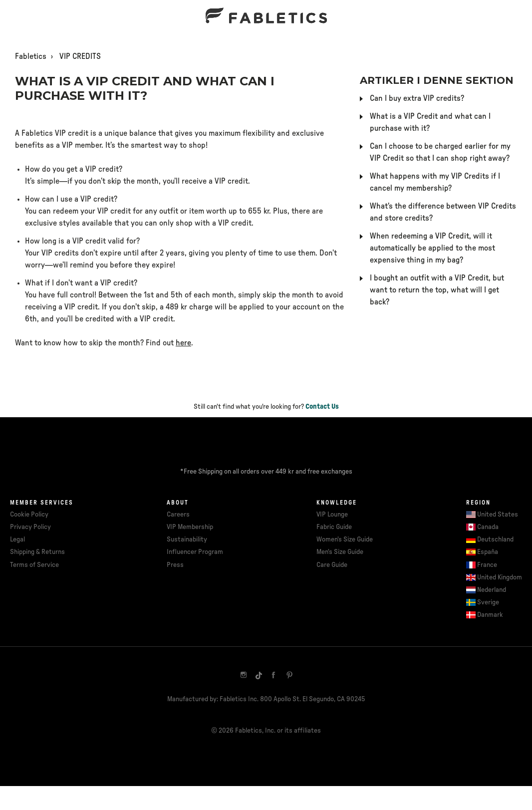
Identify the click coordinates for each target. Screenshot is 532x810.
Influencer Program (195, 552)
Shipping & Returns (37, 552)
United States (498, 515)
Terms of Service (34, 565)
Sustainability (187, 540)
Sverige (488, 602)
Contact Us (322, 407)
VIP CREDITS (80, 56)
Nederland (492, 590)
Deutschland (495, 540)
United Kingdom (500, 577)
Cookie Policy (29, 515)
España (488, 552)
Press (175, 565)
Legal (17, 540)
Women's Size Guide (345, 540)
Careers (178, 515)
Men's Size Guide (340, 552)
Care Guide (332, 565)
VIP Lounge (332, 515)
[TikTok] (259, 675)
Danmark (490, 615)
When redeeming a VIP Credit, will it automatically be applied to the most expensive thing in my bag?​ (432, 248)
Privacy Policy (30, 527)
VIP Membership (190, 527)
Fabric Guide (334, 527)
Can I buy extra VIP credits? (417, 98)
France (487, 565)
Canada (488, 527)
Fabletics (31, 56)
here (183, 343)
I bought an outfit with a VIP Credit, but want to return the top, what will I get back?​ (437, 290)
